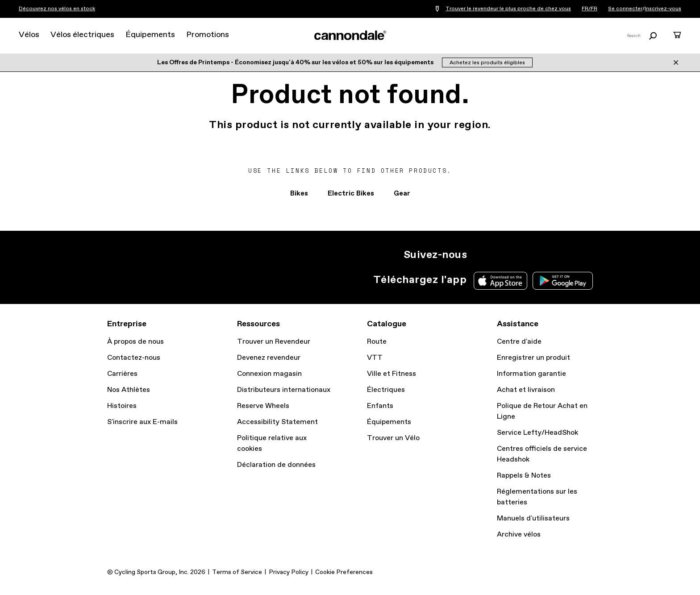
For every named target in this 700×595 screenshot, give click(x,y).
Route (377, 342)
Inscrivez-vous (663, 9)
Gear (402, 193)
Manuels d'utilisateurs (533, 518)
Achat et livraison (526, 390)
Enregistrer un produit (533, 358)
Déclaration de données (276, 465)
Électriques (386, 390)
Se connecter (625, 9)
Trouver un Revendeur (274, 342)
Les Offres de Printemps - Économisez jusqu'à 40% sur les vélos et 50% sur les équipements (296, 62)
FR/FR (590, 9)
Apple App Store (500, 281)
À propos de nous (135, 342)
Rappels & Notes (524, 476)
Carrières (122, 374)
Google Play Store (563, 281)
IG (479, 255)
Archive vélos (519, 535)
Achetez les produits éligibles (487, 63)
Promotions (208, 35)
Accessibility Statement (277, 422)
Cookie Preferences (344, 572)
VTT (375, 358)
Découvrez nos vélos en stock (57, 9)
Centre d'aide (519, 342)
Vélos (29, 35)
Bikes (299, 193)
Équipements (150, 35)
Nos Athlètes (129, 390)
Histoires (122, 406)
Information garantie (531, 374)
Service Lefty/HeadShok (537, 433)
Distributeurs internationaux (284, 390)
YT (538, 255)
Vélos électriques (82, 35)
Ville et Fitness (392, 374)
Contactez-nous (134, 358)
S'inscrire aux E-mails (142, 422)
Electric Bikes (351, 193)
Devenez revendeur (269, 358)
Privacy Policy (289, 572)
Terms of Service (237, 572)
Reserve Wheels (263, 406)
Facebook (519, 255)
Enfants (380, 406)
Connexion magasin (269, 374)
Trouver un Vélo (393, 438)
